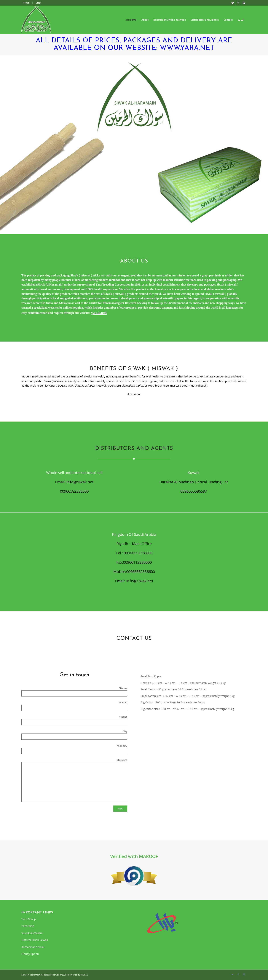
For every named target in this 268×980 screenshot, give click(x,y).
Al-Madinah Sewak (33, 947)
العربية (241, 20)
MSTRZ (84, 975)
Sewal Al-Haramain (31, 975)
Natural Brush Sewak (35, 940)
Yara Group (29, 919)
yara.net (99, 312)
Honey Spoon (30, 954)
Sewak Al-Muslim (32, 933)
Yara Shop (28, 926)
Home (26, 3)
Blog (38, 3)
